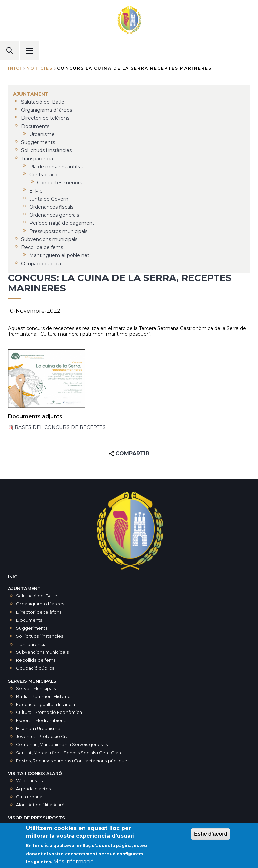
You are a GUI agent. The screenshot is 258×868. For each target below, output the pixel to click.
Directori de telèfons (39, 612)
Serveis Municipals (36, 688)
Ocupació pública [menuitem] (41, 264)
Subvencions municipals (42, 652)
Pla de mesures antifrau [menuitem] (57, 167)
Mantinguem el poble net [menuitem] (59, 255)
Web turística (30, 781)
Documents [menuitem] (35, 126)
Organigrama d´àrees (40, 604)
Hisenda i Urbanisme (38, 728)
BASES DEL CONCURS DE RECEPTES (60, 427)
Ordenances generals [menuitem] (54, 215)
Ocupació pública (35, 668)
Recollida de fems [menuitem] (42, 247)
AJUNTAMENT (24, 588)
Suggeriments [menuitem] (38, 142)
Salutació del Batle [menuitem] (43, 102)
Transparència (31, 644)
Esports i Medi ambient (41, 720)
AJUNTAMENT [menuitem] (31, 94)
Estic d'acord (211, 837)
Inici (15, 68)
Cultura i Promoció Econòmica (49, 712)
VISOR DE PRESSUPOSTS (37, 818)
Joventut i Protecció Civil (43, 737)
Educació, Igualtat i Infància (46, 705)
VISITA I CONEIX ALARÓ (35, 774)
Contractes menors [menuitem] (59, 183)
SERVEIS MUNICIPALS (32, 681)
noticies (39, 68)
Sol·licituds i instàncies (40, 636)
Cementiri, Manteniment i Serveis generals (62, 745)
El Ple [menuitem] (36, 191)
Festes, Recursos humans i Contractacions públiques (73, 761)
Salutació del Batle (37, 596)
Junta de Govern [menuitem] (49, 199)
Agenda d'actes (33, 789)
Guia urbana (29, 797)
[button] (47, 378)
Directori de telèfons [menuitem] (45, 118)
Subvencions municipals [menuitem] (49, 239)
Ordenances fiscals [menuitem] (51, 207)
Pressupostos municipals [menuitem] (58, 231)
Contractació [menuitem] (44, 175)
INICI (13, 577)
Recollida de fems (36, 660)
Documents (29, 620)
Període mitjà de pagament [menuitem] (62, 223)
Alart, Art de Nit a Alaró (40, 805)
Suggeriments (32, 628)
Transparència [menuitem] (37, 159)
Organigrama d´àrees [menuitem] (47, 110)
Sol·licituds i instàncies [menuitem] (46, 150)
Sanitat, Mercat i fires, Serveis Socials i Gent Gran (69, 753)
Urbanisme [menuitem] (42, 134)
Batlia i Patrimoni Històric (43, 697)
